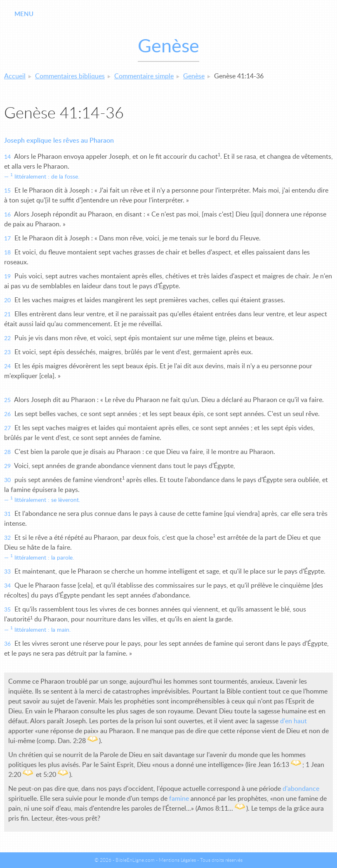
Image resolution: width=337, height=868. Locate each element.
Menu (24, 14)
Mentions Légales (177, 860)
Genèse (194, 76)
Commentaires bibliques (70, 76)
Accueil (15, 76)
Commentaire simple (144, 76)
